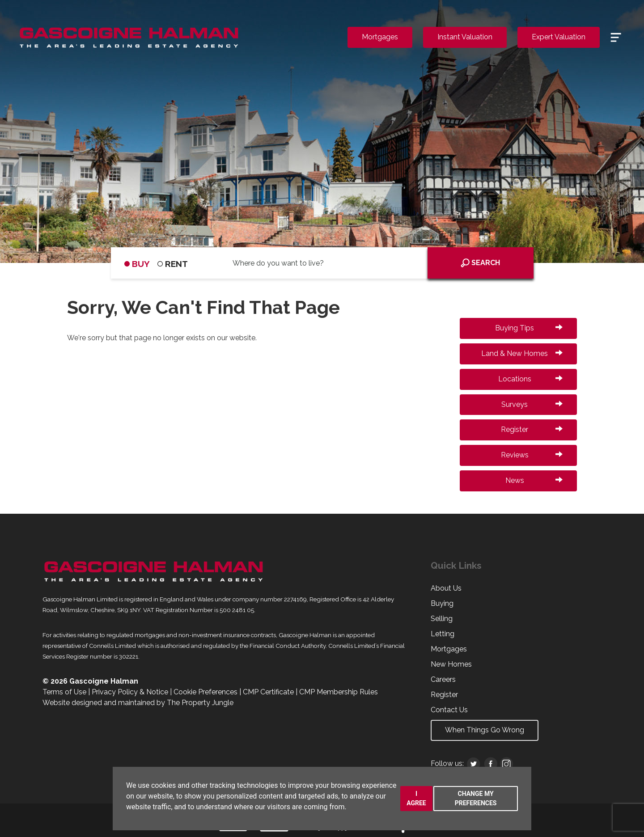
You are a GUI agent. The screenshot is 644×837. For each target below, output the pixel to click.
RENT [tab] (173, 264)
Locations (530, 379)
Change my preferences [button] (476, 798)
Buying (442, 603)
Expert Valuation (559, 37)
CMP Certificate (268, 692)
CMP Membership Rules (339, 692)
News (534, 480)
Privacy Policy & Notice (130, 692)
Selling (442, 619)
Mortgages (380, 37)
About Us (446, 588)
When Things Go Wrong (485, 730)
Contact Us (449, 710)
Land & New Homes (522, 353)
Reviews (532, 455)
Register (532, 429)
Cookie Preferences (205, 692)
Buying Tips (529, 328)
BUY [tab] (137, 264)
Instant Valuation (465, 37)
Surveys (532, 404)
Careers (443, 679)
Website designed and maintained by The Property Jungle (138, 703)
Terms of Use (64, 692)
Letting (443, 634)
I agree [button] (416, 798)
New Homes (451, 664)
